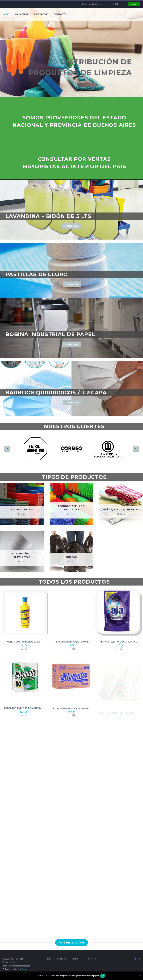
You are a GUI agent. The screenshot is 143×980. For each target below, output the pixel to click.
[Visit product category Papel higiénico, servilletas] (22, 551)
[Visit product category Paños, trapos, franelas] (121, 504)
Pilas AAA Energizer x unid (71, 645)
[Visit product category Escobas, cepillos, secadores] (71, 504)
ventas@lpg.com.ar (93, 4)
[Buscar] (72, 14)
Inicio (6, 14)
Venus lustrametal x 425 (24, 645)
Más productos (72, 943)
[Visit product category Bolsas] (71, 551)
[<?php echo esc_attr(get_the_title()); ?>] (26, 652)
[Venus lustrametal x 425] (24, 615)
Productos (41, 14)
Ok (103, 976)
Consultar (71, 226)
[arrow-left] (7, 449)
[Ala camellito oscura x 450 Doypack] (119, 617)
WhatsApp (134, 4)
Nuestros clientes (74, 426)
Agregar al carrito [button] (22, 652)
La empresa (22, 14)
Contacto (60, 14)
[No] (140, 976)
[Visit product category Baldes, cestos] (22, 504)
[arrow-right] (136, 449)
